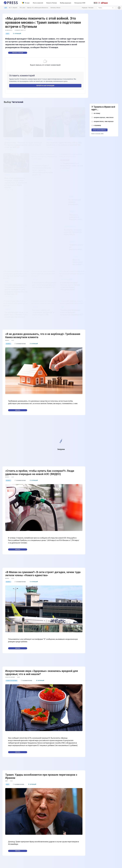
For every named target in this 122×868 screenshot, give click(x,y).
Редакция (85, 8)
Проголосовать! (100, 130)
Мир (8, 34)
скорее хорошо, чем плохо (104, 117)
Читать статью (18, 53)
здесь (65, 81)
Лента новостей (38, 3)
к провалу (97, 125)
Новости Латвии (52, 3)
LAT (6, 8)
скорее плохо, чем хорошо (104, 121)
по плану (97, 113)
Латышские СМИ (80, 3)
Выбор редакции (66, 3)
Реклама (91, 8)
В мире (26, 3)
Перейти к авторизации (45, 86)
